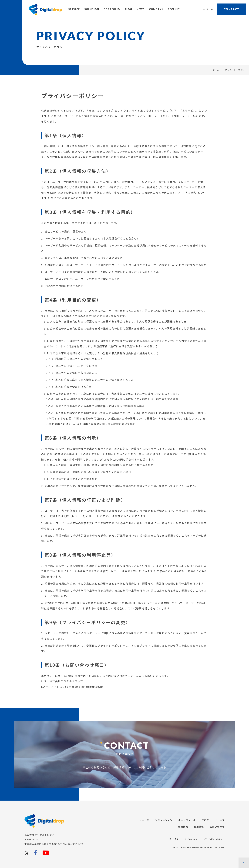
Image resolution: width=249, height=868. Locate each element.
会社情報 (183, 827)
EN (211, 10)
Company (156, 9)
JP (204, 10)
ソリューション (164, 820)
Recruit (174, 9)
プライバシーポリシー (214, 839)
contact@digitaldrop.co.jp (84, 694)
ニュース (220, 820)
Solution (92, 9)
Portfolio (112, 9)
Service (74, 9)
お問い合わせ (217, 827)
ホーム (216, 70)
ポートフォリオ (187, 820)
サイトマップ (191, 839)
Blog (128, 9)
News (141, 9)
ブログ (205, 820)
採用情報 (199, 827)
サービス (144, 820)
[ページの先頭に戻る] (244, 863)
